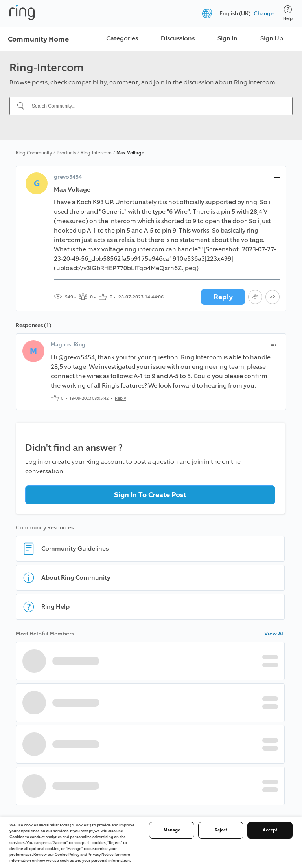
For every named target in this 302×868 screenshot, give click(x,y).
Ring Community (34, 153)
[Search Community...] (156, 106)
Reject (221, 830)
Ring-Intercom (96, 153)
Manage (172, 830)
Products (66, 153)
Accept (270, 830)
